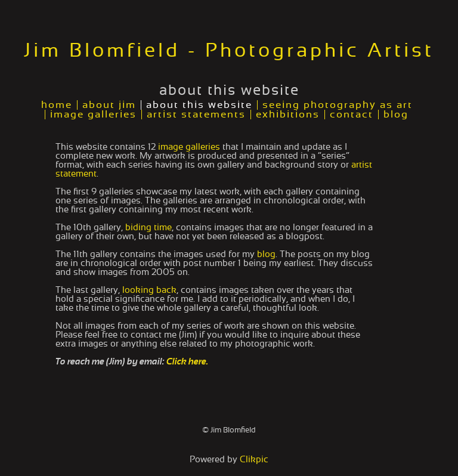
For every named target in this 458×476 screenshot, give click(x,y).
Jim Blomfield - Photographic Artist (229, 51)
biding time (148, 228)
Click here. (187, 362)
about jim (109, 105)
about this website (199, 105)
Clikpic (254, 460)
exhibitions (288, 115)
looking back (149, 290)
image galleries (93, 115)
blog (396, 115)
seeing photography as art (338, 105)
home (57, 105)
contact (352, 115)
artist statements (196, 115)
